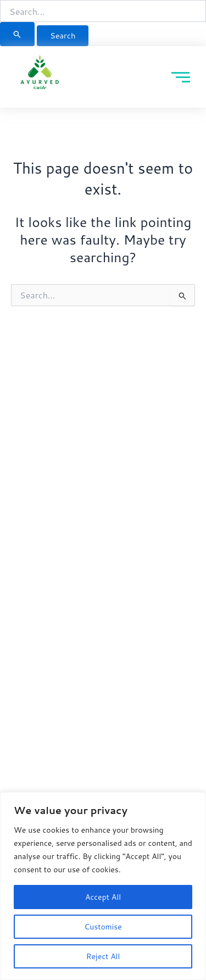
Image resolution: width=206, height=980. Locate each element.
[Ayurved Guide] (40, 75)
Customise (103, 927)
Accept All (103, 897)
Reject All (103, 956)
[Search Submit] (17, 34)
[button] (198, 10)
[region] (103, 886)
